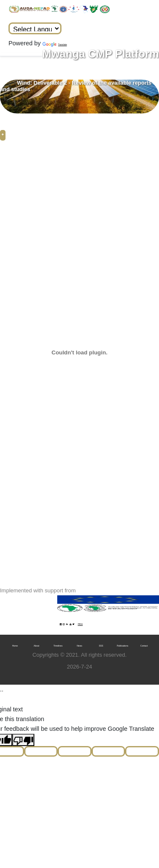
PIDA (80, 624)
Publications (122, 646)
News (79, 646)
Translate (55, 44)
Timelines (58, 646)
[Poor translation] (23, 740)
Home (15, 646)
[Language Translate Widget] (35, 28)
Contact (144, 646)
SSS (101, 646)
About (37, 646)
